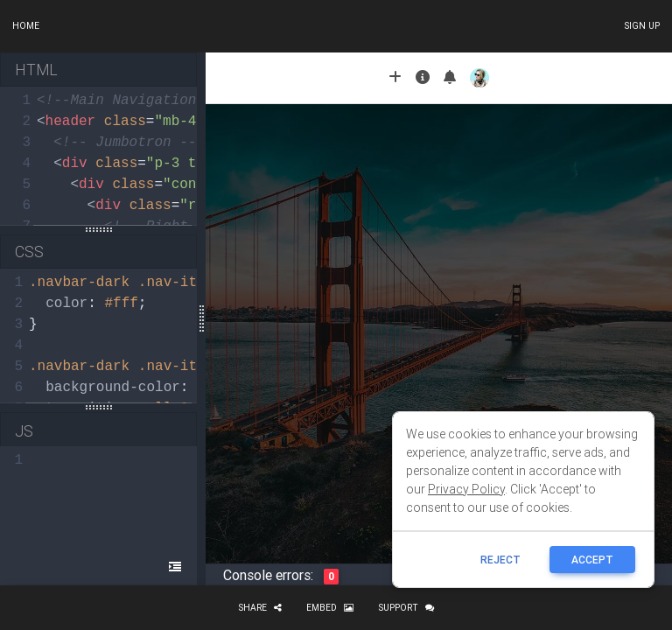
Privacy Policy (466, 489)
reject (500, 560)
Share (260, 608)
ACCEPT (592, 560)
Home (26, 26)
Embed (330, 608)
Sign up (642, 26)
